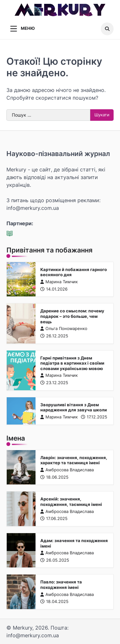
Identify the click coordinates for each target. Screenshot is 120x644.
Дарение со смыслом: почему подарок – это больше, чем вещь (72, 316)
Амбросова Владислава (67, 470)
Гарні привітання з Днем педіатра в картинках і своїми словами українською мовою (72, 363)
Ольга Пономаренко (64, 329)
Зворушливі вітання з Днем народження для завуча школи (74, 408)
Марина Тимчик (59, 282)
